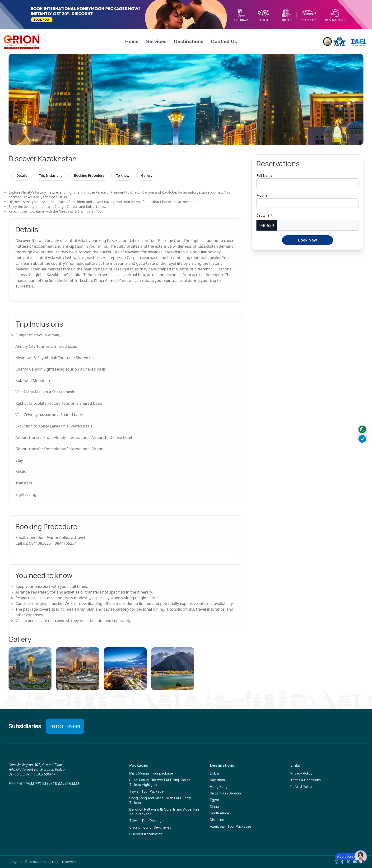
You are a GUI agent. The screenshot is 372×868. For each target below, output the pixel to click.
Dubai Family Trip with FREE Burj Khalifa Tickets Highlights (160, 782)
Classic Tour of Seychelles (150, 827)
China (214, 806)
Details (22, 175)
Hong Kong (219, 787)
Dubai (214, 773)
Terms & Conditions (306, 780)
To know (123, 175)
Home (132, 42)
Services (156, 42)
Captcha (264, 215)
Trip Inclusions (51, 175)
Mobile (262, 195)
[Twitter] (348, 862)
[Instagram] (337, 862)
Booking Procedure (89, 175)
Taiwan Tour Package (146, 791)
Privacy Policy (301, 773)
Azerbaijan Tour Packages (231, 826)
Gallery (147, 175)
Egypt (214, 800)
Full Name (265, 175)
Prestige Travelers (65, 726)
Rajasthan (217, 780)
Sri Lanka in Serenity (226, 793)
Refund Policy (301, 787)
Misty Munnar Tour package (151, 773)
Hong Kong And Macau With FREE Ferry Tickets (160, 800)
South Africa (219, 813)
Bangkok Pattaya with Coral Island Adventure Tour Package (164, 812)
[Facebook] (342, 862)
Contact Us (224, 42)
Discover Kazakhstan (146, 834)
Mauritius (217, 820)
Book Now (307, 240)
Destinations (189, 42)
